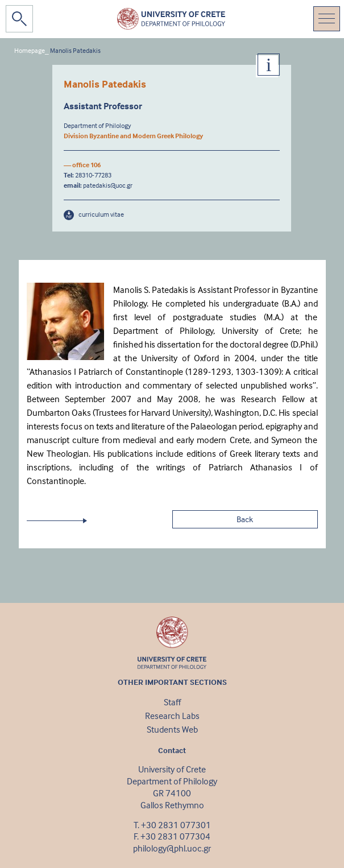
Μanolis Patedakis (75, 50)
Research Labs (172, 716)
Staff (172, 702)
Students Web (172, 729)
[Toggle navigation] (327, 19)
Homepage (30, 50)
